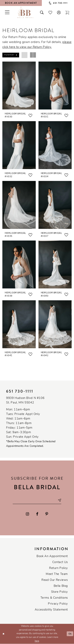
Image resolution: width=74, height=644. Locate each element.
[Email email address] (37, 501)
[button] (59, 12)
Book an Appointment (52, 557)
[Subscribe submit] (60, 501)
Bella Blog (61, 586)
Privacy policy (58, 604)
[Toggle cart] (67, 12)
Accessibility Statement (51, 610)
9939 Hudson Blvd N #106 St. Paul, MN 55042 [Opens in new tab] (25, 400)
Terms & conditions (54, 598)
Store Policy (59, 592)
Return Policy (59, 568)
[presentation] (19, 86)
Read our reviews (55, 580)
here (37, 641)
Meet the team (57, 574)
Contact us (60, 563)
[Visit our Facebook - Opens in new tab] (37, 514)
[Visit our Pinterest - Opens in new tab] (47, 514)
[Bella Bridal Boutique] (25, 12)
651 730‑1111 (20, 391)
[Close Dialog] (3, 634)
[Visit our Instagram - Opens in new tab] (28, 514)
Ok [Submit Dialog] (70, 634)
